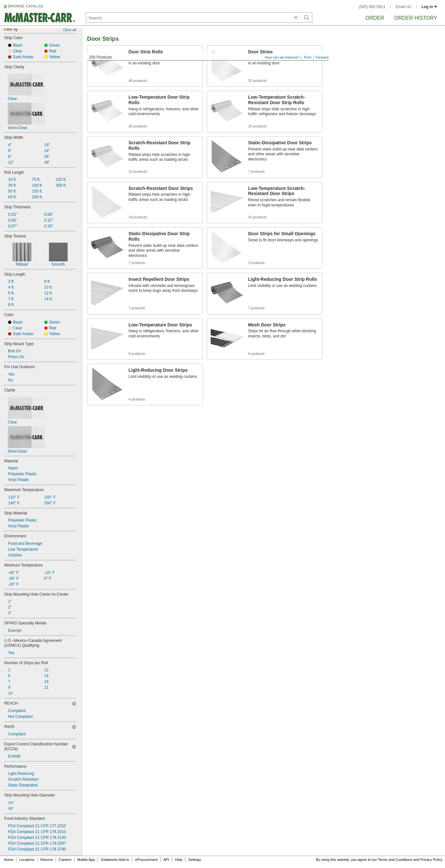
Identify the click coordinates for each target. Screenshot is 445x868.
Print (308, 57)
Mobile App (86, 860)
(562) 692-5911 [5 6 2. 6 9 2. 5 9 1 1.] (372, 7)
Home (9, 860)
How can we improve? (282, 57)
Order (375, 18)
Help (179, 860)
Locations (27, 860)
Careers (65, 860)
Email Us (403, 7)
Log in (429, 7)
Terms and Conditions (395, 860)
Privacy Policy (431, 860)
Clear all (70, 30)
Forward (322, 57)
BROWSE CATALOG (26, 6)
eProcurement (146, 860)
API (166, 860)
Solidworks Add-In (115, 860)
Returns (47, 860)
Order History (416, 18)
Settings (195, 860)
